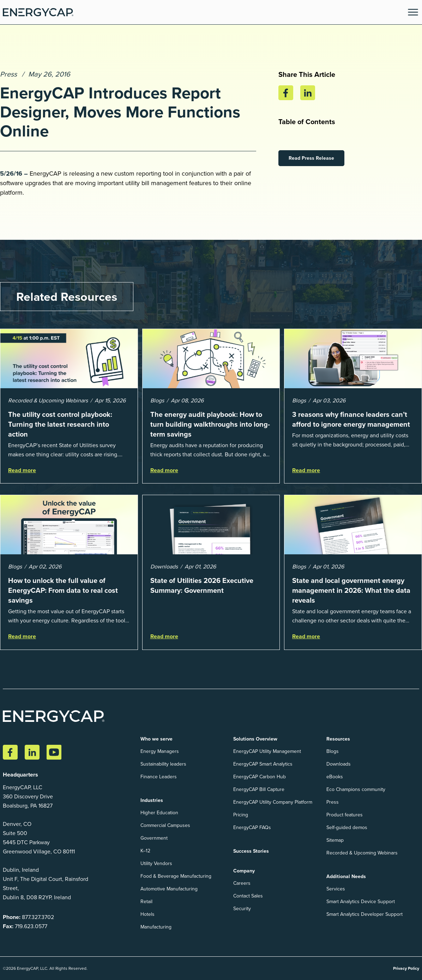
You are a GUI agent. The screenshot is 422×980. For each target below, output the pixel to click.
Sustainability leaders (163, 764)
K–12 (145, 851)
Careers (242, 883)
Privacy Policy (406, 968)
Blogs (333, 751)
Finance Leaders (159, 777)
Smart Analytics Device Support (361, 902)
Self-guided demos (347, 827)
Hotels (147, 914)
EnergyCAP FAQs (252, 827)
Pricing (241, 815)
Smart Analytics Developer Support (364, 914)
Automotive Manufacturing (169, 889)
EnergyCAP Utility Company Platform (273, 802)
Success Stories (251, 851)
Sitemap (335, 840)
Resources (338, 739)
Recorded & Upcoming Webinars (362, 853)
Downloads (339, 764)
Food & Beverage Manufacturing (176, 876)
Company (244, 871)
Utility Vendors (156, 863)
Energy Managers (160, 751)
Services (336, 889)
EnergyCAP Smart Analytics (263, 764)
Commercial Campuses (165, 825)
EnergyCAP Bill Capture (259, 789)
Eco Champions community (356, 789)
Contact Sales (248, 896)
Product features (345, 815)
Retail (146, 902)
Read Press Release (311, 158)
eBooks (335, 777)
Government (154, 838)
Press (8, 74)
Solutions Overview (255, 739)
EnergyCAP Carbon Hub (260, 777)
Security (242, 909)
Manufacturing (156, 927)
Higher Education (159, 813)
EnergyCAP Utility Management (267, 751)
